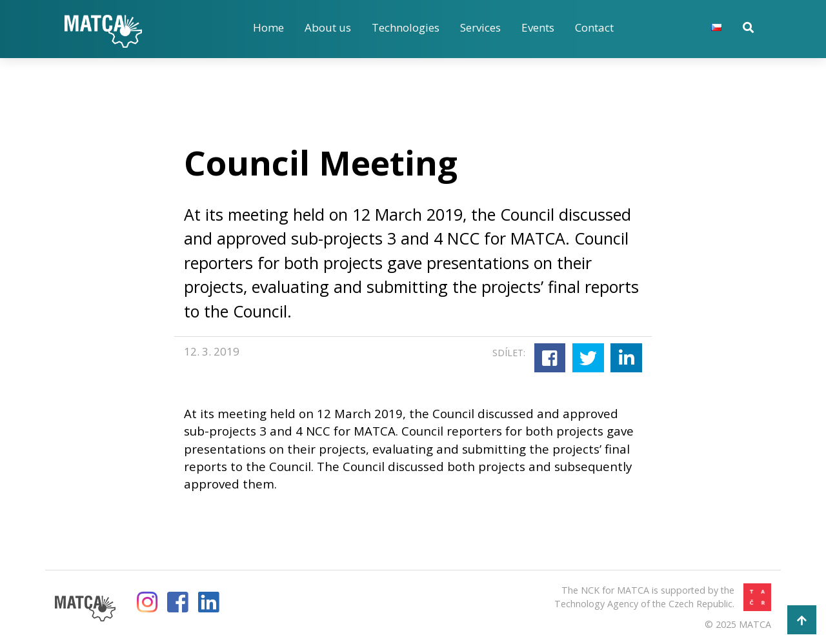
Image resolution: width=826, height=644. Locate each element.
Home (268, 27)
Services (480, 27)
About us (328, 27)
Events (538, 27)
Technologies (406, 27)
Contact (594, 27)
